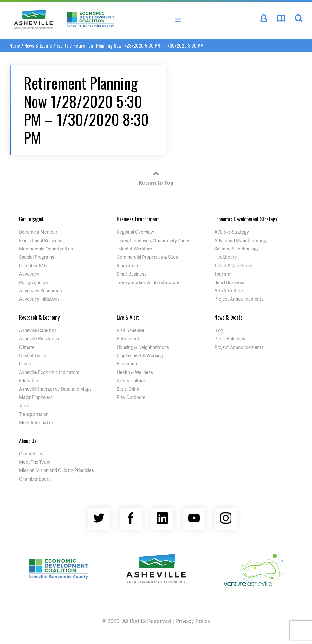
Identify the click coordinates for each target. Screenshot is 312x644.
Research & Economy (39, 317)
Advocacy (29, 274)
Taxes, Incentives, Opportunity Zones (153, 240)
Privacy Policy (193, 621)
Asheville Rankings (38, 330)
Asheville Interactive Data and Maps (55, 389)
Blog (219, 330)
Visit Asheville (130, 330)
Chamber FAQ (33, 266)
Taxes (25, 405)
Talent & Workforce (136, 249)
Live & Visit (128, 317)
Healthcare (226, 257)
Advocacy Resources (40, 291)
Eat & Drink (128, 389)
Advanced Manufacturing (240, 240)
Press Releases (230, 339)
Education (29, 380)
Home (15, 45)
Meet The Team (35, 462)
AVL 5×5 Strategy (232, 232)
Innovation (127, 266)
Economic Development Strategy (246, 219)
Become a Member (38, 232)
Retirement (128, 339)
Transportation (34, 414)
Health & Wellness (135, 372)
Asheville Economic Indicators (49, 372)
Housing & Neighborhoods (143, 347)
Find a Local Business (41, 240)
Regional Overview (135, 232)
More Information (37, 422)
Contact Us (30, 454)
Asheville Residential (40, 339)
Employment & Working (140, 355)
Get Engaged (31, 219)
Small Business (132, 274)
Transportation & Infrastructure (148, 282)
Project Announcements (239, 299)
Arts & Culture (229, 291)
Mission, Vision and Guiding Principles (56, 470)
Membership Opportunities (46, 249)
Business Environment (138, 219)
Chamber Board (35, 479)
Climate (27, 347)
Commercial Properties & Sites (147, 257)
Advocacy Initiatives (39, 299)
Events (63, 45)
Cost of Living (33, 355)
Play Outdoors (131, 397)
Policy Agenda (33, 282)
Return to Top (156, 177)
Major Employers (36, 397)
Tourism (222, 274)
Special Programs (37, 257)
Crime (25, 364)
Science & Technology (237, 249)
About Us (28, 441)
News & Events (38, 45)
